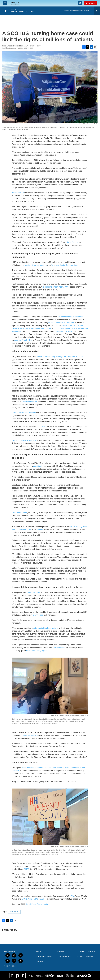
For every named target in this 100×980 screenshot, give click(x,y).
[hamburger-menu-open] (5, 3)
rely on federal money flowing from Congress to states (60, 357)
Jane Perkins (72, 242)
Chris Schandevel (20, 513)
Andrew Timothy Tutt (23, 340)
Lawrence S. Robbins (64, 331)
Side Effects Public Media (37, 904)
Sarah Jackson (33, 592)
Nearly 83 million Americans (24, 440)
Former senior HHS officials (24, 413)
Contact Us (60, 952)
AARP (64, 325)
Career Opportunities (64, 957)
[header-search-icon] (80, 3)
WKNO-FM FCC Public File (86, 952)
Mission (39, 952)
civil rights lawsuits (30, 735)
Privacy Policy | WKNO (44, 957)
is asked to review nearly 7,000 (56, 287)
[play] (6, 11)
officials (40, 529)
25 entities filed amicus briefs (70, 317)
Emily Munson (59, 648)
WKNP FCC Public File (85, 957)
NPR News (14, 912)
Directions (39, 961)
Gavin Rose (38, 615)
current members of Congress (61, 323)
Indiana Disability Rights (37, 651)
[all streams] (97, 11)
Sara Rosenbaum (29, 402)
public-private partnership (35, 265)
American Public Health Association (35, 328)
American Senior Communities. (64, 265)
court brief (41, 427)
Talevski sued (18, 193)
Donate (91, 3)
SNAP (27, 869)
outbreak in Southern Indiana (46, 628)
